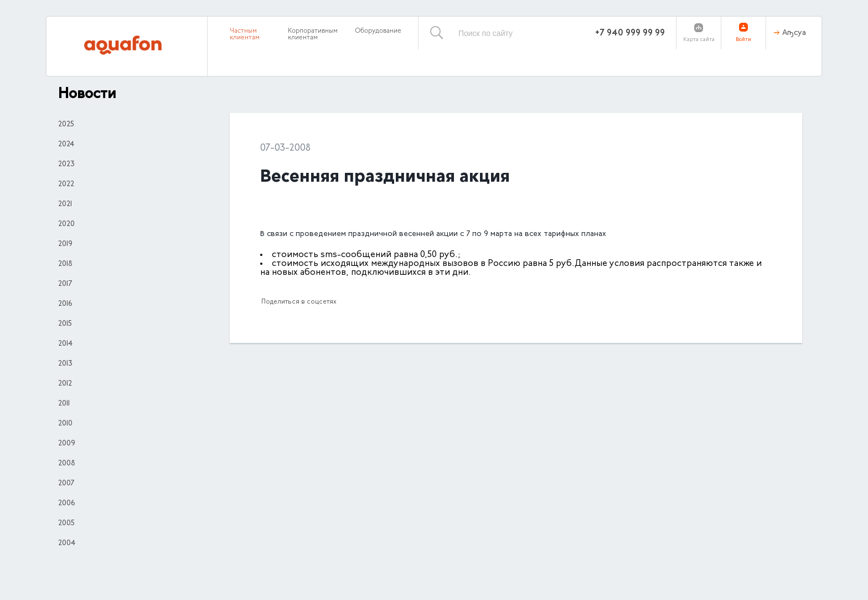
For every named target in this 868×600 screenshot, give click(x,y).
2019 (65, 244)
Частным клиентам (245, 34)
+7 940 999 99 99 (630, 33)
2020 (66, 224)
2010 (65, 424)
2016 (65, 304)
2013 (65, 364)
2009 (67, 444)
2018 (65, 264)
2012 (65, 384)
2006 (66, 504)
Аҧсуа (794, 33)
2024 (66, 145)
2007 (66, 484)
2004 (67, 543)
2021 (65, 204)
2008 (67, 464)
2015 (65, 324)
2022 (66, 184)
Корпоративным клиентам (313, 34)
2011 (64, 404)
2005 (66, 524)
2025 (66, 125)
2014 (65, 344)
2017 (65, 284)
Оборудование (378, 31)
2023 (66, 165)
